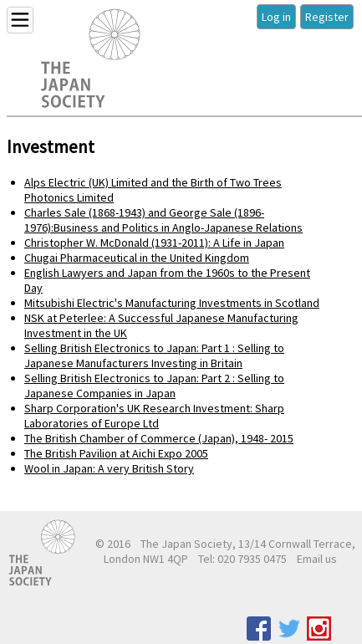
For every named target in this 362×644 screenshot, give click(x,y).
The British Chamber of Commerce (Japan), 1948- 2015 (159, 438)
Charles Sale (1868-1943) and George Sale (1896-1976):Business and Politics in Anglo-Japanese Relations (163, 220)
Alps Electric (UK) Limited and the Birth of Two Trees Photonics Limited (153, 190)
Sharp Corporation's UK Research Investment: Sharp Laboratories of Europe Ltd (154, 416)
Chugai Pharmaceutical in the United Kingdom (137, 258)
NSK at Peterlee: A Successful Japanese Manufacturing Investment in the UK (161, 325)
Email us (317, 559)
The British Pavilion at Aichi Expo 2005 (116, 453)
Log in (276, 17)
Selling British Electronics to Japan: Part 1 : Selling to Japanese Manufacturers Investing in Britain (154, 355)
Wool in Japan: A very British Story (109, 468)
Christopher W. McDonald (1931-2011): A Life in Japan (154, 243)
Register (327, 17)
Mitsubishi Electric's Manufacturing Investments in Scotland (172, 303)
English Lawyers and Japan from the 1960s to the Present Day (167, 280)
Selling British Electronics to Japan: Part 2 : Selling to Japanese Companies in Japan (154, 386)
